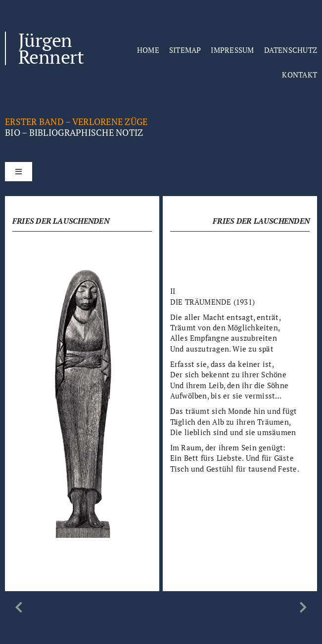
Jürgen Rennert (51, 48)
